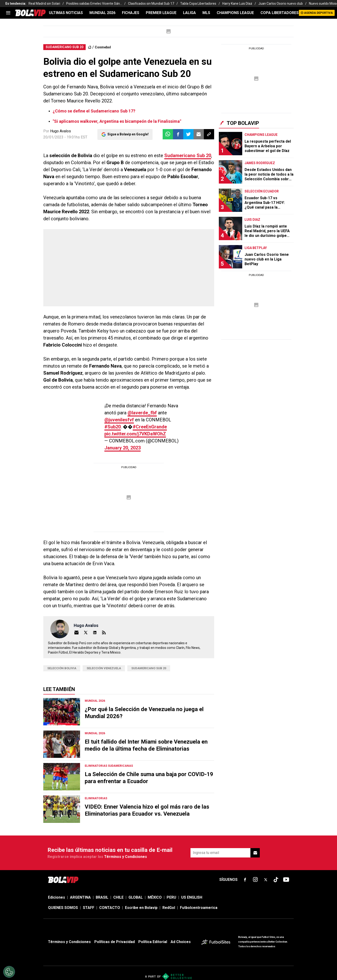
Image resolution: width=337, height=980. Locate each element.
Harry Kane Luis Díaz (237, 4)
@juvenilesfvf (119, 420)
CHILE (118, 897)
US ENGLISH (192, 897)
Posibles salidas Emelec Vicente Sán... (94, 4)
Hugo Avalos (60, 131)
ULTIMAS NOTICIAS (66, 13)
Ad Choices (181, 942)
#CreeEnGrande (150, 427)
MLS (206, 13)
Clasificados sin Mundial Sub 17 (151, 4)
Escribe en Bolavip (141, 908)
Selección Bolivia (62, 668)
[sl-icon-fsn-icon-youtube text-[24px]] (286, 880)
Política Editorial (153, 942)
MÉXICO (155, 897)
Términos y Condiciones (126, 857)
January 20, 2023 (123, 448)
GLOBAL (136, 897)
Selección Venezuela (104, 668)
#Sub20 (113, 427)
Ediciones (57, 897)
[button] (178, 134)
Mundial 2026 (102, 13)
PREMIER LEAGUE (161, 13)
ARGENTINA (80, 897)
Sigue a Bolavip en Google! (128, 134)
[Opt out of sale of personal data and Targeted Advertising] (9, 972)
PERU (171, 897)
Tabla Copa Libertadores (198, 4)
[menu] (8, 13)
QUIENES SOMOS (63, 908)
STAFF (89, 908)
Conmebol (103, 47)
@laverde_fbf (142, 413)
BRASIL (102, 897)
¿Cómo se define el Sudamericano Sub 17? (94, 111)
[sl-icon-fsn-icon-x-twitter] (266, 880)
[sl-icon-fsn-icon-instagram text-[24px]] (255, 880)
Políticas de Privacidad (115, 942)
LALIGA (189, 13)
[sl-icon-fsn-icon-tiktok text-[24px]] (276, 880)
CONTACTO (110, 908)
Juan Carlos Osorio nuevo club (281, 4)
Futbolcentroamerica (199, 908)
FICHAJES (131, 13)
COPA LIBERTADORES (280, 13)
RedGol (169, 908)
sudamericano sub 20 (149, 668)
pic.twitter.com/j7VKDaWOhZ (135, 434)
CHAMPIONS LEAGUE (235, 13)
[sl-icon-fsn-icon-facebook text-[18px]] (245, 880)
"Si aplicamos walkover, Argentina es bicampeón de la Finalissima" (117, 121)
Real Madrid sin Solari (44, 4)
